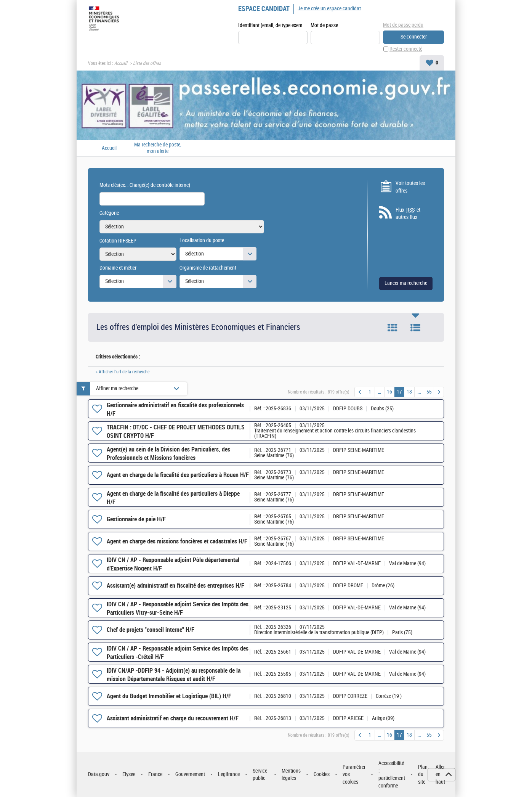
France (155, 774)
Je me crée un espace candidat (329, 9)
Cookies (322, 774)
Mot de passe (324, 25)
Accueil (121, 63)
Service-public (261, 775)
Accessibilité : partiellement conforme (392, 775)
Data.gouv (99, 774)
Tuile (393, 328)
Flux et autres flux (408, 214)
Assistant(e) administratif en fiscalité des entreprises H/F (175, 586)
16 (389, 392)
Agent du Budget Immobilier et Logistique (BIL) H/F (169, 696)
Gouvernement (190, 774)
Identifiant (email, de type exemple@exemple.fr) (273, 25)
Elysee (129, 774)
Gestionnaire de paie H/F (136, 519)
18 (409, 392)
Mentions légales (291, 775)
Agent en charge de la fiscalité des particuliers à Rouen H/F (178, 475)
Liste (415, 328)
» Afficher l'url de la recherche (123, 372)
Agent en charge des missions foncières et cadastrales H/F (177, 541)
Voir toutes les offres (410, 187)
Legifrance (229, 774)
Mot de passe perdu (403, 25)
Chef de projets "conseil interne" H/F (151, 630)
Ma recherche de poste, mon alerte (158, 148)
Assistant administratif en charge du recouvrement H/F (173, 718)
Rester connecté (406, 49)
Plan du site (423, 775)
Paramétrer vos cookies (354, 775)
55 (429, 392)
